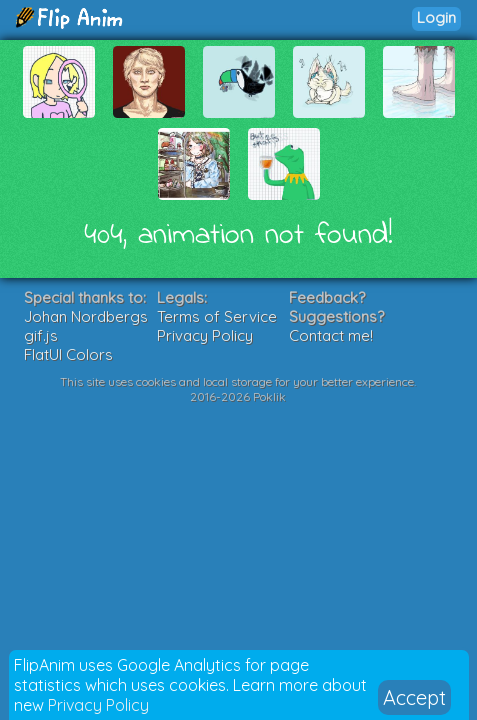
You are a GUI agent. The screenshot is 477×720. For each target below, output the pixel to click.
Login (436, 17)
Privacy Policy (98, 705)
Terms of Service (217, 316)
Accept (414, 697)
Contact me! (331, 335)
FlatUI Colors (68, 354)
